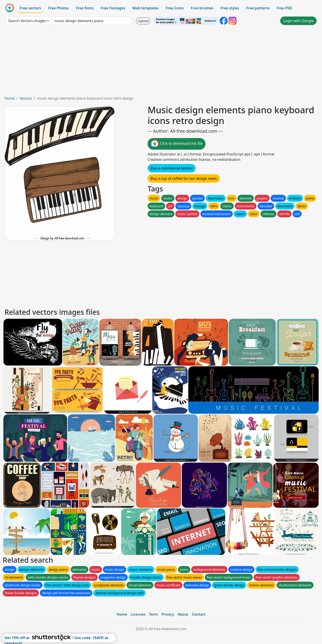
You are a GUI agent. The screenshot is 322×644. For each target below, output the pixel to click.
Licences (138, 614)
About (183, 614)
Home (10, 98)
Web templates (145, 8)
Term (153, 614)
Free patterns (258, 8)
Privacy (168, 614)
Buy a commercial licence (172, 168)
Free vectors (30, 8)
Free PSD (284, 8)
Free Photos (58, 8)
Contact (199, 614)
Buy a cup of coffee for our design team (184, 178)
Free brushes (202, 8)
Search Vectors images (27, 21)
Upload (143, 21)
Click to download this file (177, 144)
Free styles (230, 8)
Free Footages (113, 8)
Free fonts (85, 8)
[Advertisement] (161, 62)
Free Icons (175, 8)
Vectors (26, 98)
